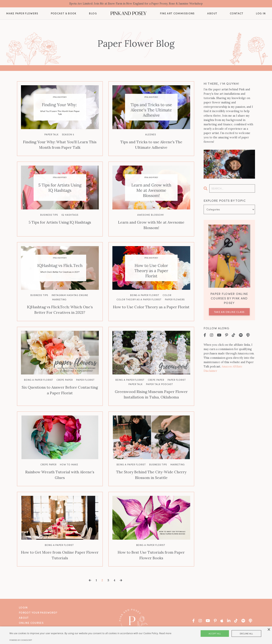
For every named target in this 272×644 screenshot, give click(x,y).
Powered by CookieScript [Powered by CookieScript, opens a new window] (21, 640)
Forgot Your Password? (38, 602)
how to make (69, 456)
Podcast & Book (64, 14)
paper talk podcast (159, 377)
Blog (93, 14)
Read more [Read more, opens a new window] (165, 633)
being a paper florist (145, 289)
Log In (261, 14)
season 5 (68, 135)
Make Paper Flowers (22, 14)
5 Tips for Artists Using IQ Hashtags (60, 221)
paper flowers (175, 293)
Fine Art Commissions (177, 14)
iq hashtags (70, 214)
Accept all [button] (220, 634)
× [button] (269, 630)
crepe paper (65, 372)
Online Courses (31, 613)
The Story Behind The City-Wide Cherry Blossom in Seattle (151, 466)
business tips (49, 214)
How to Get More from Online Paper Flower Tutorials (60, 546)
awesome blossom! (151, 214)
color (167, 289)
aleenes (151, 135)
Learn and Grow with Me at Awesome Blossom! (151, 221)
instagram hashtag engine (70, 289)
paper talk (52, 135)
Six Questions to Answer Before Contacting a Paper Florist (60, 382)
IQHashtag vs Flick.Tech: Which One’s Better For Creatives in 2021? (60, 303)
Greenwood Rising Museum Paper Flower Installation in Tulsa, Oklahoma (151, 387)
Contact (237, 14)
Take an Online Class (229, 312)
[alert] (136, 635)
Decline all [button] (242, 634)
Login (23, 597)
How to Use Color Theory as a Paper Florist (151, 300)
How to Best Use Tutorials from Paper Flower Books (151, 546)
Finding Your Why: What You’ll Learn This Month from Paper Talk (60, 145)
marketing (59, 293)
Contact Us (28, 623)
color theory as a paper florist (139, 293)
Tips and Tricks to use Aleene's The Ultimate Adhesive (151, 145)
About (212, 14)
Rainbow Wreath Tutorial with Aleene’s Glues (60, 463)
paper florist (85, 372)
